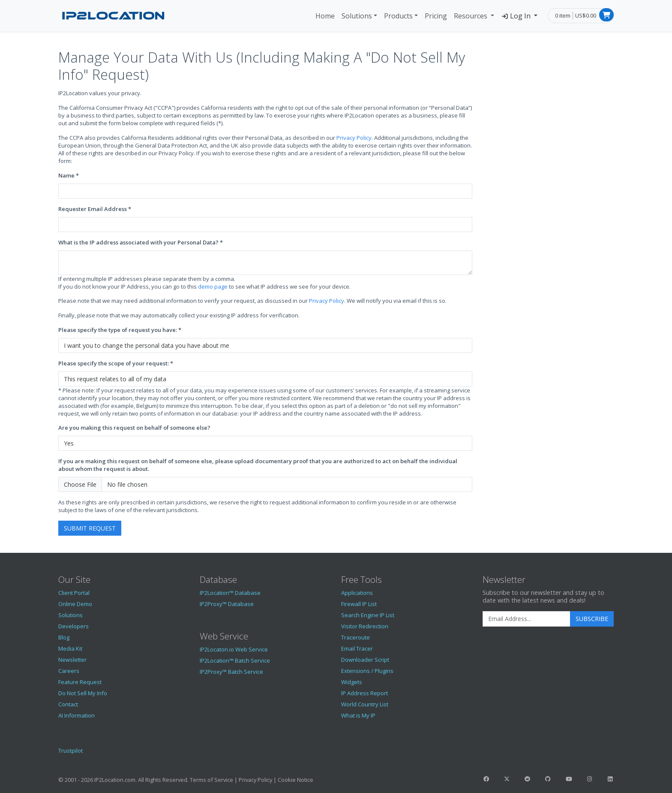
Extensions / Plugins (367, 671)
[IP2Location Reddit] (528, 779)
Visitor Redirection (365, 626)
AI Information (76, 715)
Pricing (436, 16)
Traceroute (355, 637)
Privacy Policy (354, 138)
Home (325, 16)
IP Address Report (364, 693)
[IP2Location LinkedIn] (610, 779)
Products (398, 16)
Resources (471, 16)
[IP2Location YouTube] (569, 779)
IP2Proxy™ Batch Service (231, 672)
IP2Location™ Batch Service (235, 660)
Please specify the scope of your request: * (116, 363)
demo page (213, 286)
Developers (73, 626)
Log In (517, 16)
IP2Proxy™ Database (227, 604)
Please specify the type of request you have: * (120, 330)
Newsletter (72, 660)
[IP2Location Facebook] (486, 779)
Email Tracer (357, 648)
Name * (69, 175)
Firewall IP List (359, 604)
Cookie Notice (295, 780)
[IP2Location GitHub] (548, 779)
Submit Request (90, 528)
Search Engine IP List (368, 615)
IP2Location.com (115, 780)
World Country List (365, 704)
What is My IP (358, 715)
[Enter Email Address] (526, 619)
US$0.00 (586, 15)
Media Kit (70, 648)
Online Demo (75, 604)
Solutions (357, 16)
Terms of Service (211, 780)
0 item (563, 15)
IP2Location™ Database (230, 593)
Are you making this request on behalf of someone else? (134, 428)
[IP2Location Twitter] (507, 779)
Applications (357, 593)
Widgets (352, 682)
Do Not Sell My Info (83, 693)
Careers (69, 671)
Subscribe (592, 619)
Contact (68, 704)
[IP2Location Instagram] (589, 779)
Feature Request (80, 682)
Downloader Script (365, 660)
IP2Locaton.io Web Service (234, 649)
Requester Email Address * (95, 209)
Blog (64, 637)
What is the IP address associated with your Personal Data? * (141, 242)
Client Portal (74, 593)
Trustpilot (70, 751)
